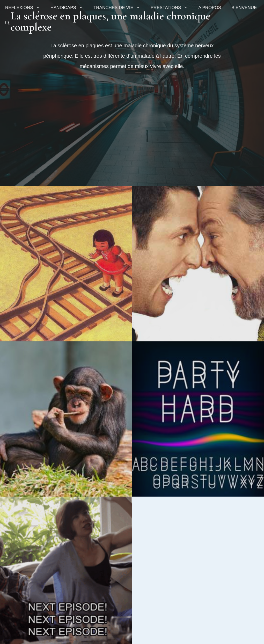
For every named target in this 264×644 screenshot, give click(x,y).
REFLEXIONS (25, 8)
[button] (7, 23)
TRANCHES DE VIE (119, 8)
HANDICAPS (69, 8)
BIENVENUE (244, 8)
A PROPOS (210, 8)
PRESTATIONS (172, 8)
